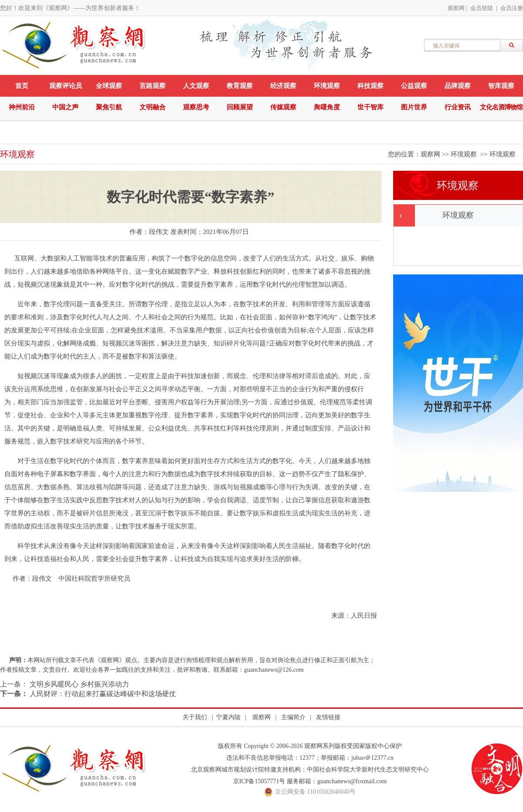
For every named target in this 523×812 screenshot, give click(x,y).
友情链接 (328, 717)
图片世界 (414, 107)
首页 (22, 86)
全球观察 (109, 86)
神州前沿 (22, 107)
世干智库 (370, 107)
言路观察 (153, 86)
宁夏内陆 (228, 717)
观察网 (456, 8)
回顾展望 (240, 107)
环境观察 (327, 86)
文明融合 (153, 107)
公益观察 (414, 86)
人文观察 (196, 86)
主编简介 (293, 717)
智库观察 (501, 86)
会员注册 (512, 8)
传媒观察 (283, 107)
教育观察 (240, 86)
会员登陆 (482, 8)
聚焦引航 (109, 107)
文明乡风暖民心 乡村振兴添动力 (78, 684)
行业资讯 (458, 107)
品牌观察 (458, 86)
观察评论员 (66, 86)
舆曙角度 (327, 107)
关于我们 (195, 717)
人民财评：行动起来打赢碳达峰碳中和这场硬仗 (102, 694)
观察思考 (196, 107)
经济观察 (283, 86)
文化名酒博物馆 (501, 107)
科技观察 (370, 86)
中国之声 (65, 107)
